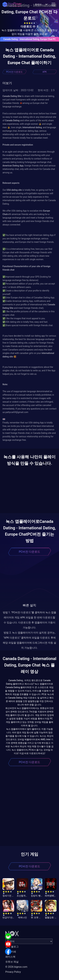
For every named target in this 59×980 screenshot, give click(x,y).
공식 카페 (11, 952)
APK (45, 72)
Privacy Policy (13, 972)
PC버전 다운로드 (14, 72)
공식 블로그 (12, 947)
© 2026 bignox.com (16, 967)
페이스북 (10, 957)
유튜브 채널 (12, 962)
